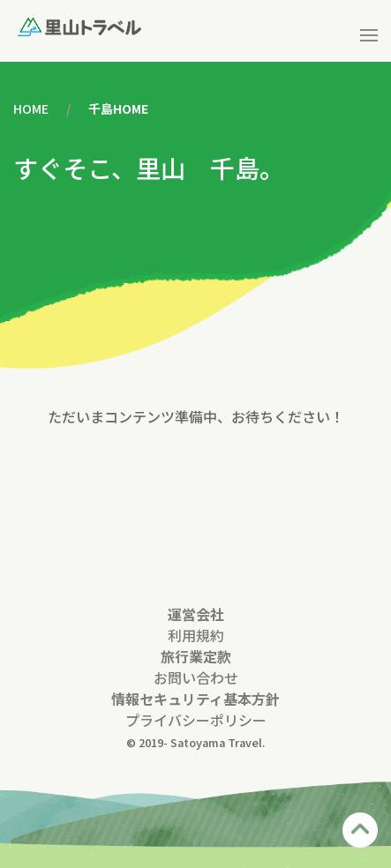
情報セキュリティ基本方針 (195, 699)
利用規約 (196, 635)
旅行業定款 (196, 656)
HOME (31, 108)
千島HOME (118, 108)
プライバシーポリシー (196, 720)
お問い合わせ (196, 677)
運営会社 (196, 614)
